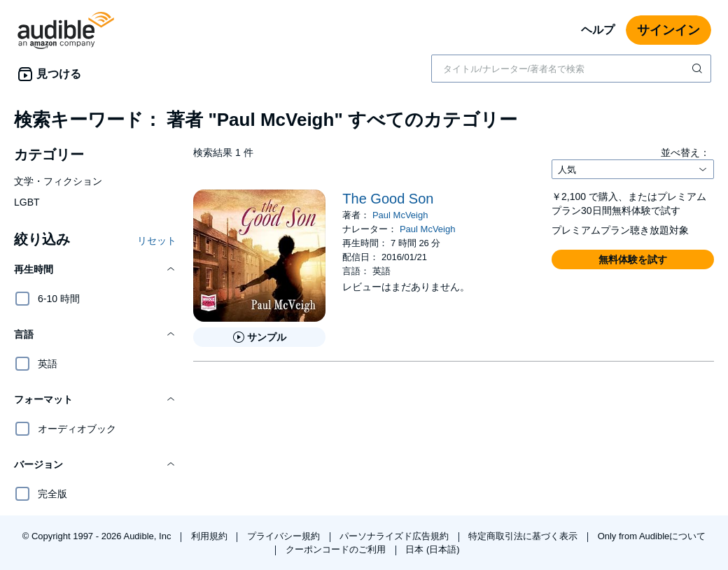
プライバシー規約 (285, 536)
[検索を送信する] (699, 69)
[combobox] (571, 69)
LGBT (27, 202)
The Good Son (388, 199)
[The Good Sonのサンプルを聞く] (259, 337)
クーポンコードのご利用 (337, 549)
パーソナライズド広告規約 (395, 536)
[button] (95, 269)
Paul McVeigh (400, 215)
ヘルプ (598, 30)
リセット (157, 241)
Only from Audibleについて (652, 536)
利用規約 (211, 536)
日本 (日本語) (432, 549)
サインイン (668, 30)
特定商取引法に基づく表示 (524, 536)
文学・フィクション (58, 181)
